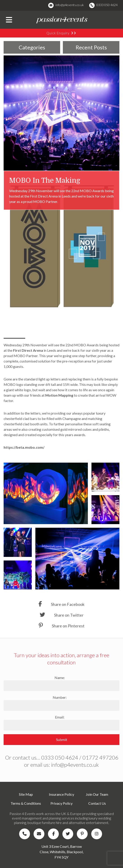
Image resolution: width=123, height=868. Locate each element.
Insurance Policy (61, 794)
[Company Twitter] (69, 834)
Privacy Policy (61, 803)
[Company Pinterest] (83, 834)
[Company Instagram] (98, 834)
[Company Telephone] (25, 834)
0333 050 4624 (107, 5)
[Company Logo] (61, 20)
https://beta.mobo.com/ (24, 447)
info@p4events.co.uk (70, 5)
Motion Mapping (60, 395)
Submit (62, 739)
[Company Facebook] (54, 834)
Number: (60, 697)
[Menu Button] (9, 20)
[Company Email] (40, 834)
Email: (60, 717)
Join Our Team (97, 794)
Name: (60, 678)
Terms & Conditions (26, 803)
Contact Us (97, 803)
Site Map (26, 794)
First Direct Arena (28, 350)
